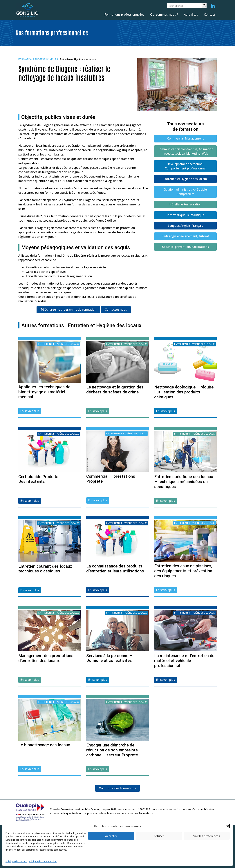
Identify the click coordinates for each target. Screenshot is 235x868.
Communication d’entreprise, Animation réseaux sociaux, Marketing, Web (186, 151)
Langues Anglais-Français (186, 226)
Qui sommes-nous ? (164, 15)
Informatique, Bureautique (186, 216)
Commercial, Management (186, 139)
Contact (210, 15)
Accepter (111, 836)
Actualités (191, 15)
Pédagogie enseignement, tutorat (186, 237)
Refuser (159, 836)
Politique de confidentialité (43, 861)
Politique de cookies (16, 861)
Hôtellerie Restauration (186, 205)
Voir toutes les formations (117, 788)
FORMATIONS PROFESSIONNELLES (39, 59)
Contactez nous (116, 310)
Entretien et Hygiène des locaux (186, 179)
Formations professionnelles (124, 15)
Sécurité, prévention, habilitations (186, 248)
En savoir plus (30, 411)
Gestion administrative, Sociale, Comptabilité (186, 192)
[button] (228, 826)
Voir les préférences (207, 836)
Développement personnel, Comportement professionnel (186, 167)
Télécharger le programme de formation (68, 310)
